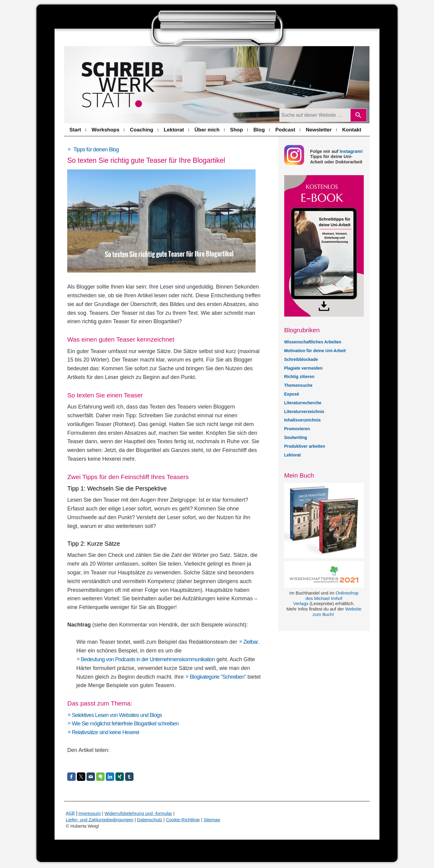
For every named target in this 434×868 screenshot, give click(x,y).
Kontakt (352, 130)
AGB (70, 813)
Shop (236, 130)
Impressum (90, 813)
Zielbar (251, 642)
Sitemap (212, 820)
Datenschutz (150, 820)
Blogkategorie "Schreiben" (218, 677)
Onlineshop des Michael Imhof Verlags (326, 598)
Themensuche (298, 385)
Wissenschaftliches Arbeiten (313, 342)
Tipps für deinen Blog (96, 150)
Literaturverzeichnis (304, 412)
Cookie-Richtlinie (183, 820)
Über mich (207, 130)
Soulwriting (296, 437)
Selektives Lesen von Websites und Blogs (117, 715)
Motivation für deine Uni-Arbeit (315, 351)
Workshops (105, 130)
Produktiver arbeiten (305, 446)
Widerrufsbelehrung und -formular (138, 813)
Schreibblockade (301, 359)
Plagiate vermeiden (303, 368)
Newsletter (319, 130)
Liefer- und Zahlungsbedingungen (99, 820)
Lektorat (174, 130)
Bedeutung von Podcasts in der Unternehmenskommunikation (148, 659)
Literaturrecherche (303, 403)
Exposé (292, 394)
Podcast (285, 130)
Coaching (142, 130)
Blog (259, 130)
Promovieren (297, 429)
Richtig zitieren (299, 377)
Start (75, 130)
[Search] (359, 115)
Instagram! (351, 151)
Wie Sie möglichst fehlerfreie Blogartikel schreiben (125, 724)
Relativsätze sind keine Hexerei (105, 732)
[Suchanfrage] (315, 115)
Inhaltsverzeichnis (302, 420)
